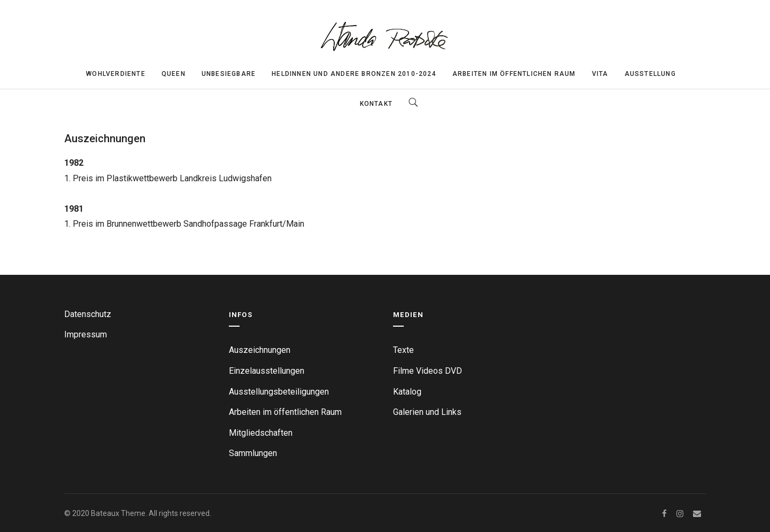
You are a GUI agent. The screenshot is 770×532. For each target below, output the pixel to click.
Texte (403, 350)
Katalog (407, 392)
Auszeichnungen (260, 350)
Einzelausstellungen (267, 371)
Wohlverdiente (116, 74)
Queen (174, 74)
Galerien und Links (427, 412)
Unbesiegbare (229, 74)
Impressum (86, 334)
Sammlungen (253, 453)
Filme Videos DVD (428, 371)
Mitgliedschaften (261, 433)
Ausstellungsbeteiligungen (279, 392)
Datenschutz (88, 314)
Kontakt (376, 104)
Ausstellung (650, 74)
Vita (600, 74)
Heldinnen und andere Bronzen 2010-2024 (354, 74)
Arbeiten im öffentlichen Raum (514, 74)
